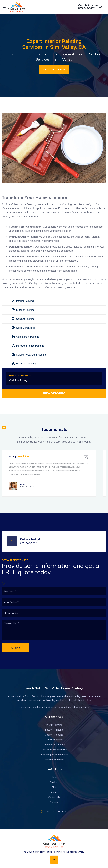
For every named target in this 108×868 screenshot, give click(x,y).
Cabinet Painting (54, 735)
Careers (54, 802)
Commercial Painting (54, 745)
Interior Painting (54, 725)
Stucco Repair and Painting (54, 755)
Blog (54, 787)
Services (54, 782)
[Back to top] (54, 860)
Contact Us (54, 797)
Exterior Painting (54, 730)
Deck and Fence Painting (54, 750)
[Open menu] (4, 7)
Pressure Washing (54, 760)
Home (54, 777)
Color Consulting (54, 740)
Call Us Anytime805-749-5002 (90, 7)
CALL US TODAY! (54, 70)
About (54, 792)
